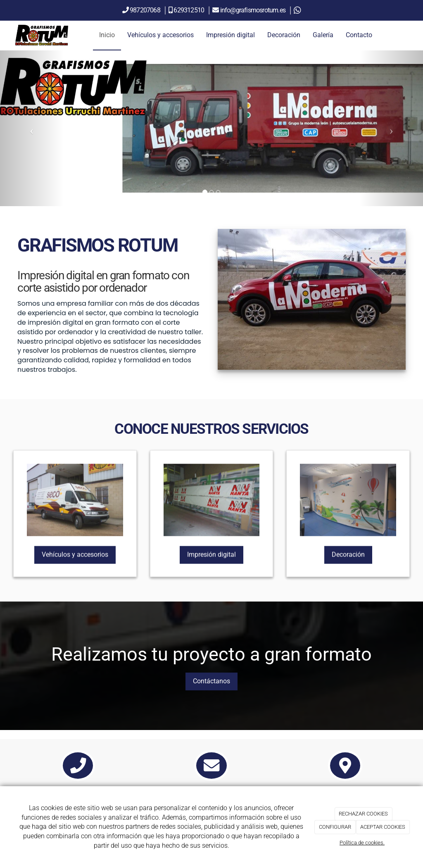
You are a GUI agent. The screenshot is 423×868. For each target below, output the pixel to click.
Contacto (359, 35)
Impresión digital (231, 35)
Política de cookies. (362, 843)
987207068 (145, 10)
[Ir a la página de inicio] (42, 35)
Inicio (107, 35)
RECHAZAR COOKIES (363, 814)
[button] (32, 128)
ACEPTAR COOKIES (383, 827)
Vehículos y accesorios (160, 35)
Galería (323, 35)
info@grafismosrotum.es (254, 10)
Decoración (284, 35)
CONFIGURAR (335, 827)
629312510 (189, 10)
